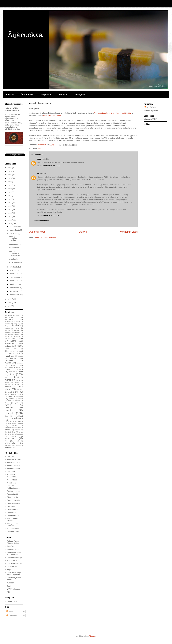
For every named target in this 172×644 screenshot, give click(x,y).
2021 (10, 185)
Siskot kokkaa (13, 509)
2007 (10, 306)
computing (17, 324)
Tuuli (9, 586)
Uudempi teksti (37, 232)
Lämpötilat (45, 95)
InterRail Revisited (14, 563)
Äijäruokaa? (27, 95)
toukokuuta (14, 281)
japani (13, 341)
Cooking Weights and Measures (14, 553)
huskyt (18, 334)
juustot (15, 349)
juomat (10, 346)
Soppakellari (12, 512)
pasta (21, 394)
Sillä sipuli (11, 506)
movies (17, 385)
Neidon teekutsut (14, 488)
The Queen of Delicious (13, 525)
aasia (18, 315)
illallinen (7, 337)
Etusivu (10, 95)
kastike (13, 358)
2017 (10, 199)
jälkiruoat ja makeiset (14, 351)
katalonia (20, 363)
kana (13, 356)
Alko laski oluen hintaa (52, 115)
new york (20, 389)
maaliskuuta (15, 288)
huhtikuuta (14, 284)
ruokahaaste (17, 418)
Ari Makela (151, 107)
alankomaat (9, 317)
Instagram (80, 95)
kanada (20, 356)
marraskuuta (15, 230)
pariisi (7, 394)
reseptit (9, 413)
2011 (10, 220)
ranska (8, 405)
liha (12, 374)
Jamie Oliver (12, 566)
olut (40, 149)
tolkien (21, 432)
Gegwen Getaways (15, 557)
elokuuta (13, 270)
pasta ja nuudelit (15, 396)
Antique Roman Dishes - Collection (14, 542)
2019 (10, 192)
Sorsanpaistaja (13, 515)
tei (38, 174)
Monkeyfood (12, 480)
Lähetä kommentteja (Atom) (45, 237)
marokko (17, 382)
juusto (20, 346)
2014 (10, 210)
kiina (19, 367)
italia (21, 339)
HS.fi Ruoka (12, 560)
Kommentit (12, 616)
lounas (18, 380)
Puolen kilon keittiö (14, 503)
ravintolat (9, 408)
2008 (10, 303)
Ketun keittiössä (13, 469)
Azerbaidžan (9, 322)
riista (6, 416)
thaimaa (13, 432)
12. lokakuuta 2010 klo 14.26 (49, 215)
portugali (17, 401)
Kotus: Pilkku (12, 601)
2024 (10, 175)
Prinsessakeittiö (13, 500)
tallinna (17, 430)
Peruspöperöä (13, 494)
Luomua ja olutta (16, 244)
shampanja (11, 423)
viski (17, 441)
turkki (9, 434)
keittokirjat (9, 367)
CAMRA (10, 546)
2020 (10, 189)
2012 (10, 216)
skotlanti (15, 426)
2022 (10, 182)
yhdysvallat (10, 443)
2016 (10, 203)
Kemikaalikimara (14, 466)
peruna (11, 399)
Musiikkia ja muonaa (12, 484)
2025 (10, 171)
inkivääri (17, 337)
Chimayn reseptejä (14, 549)
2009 (10, 299)
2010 (10, 223)
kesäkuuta (14, 277)
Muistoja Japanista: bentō (14, 239)
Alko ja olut (14, 259)
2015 (10, 206)
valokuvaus (10, 438)
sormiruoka (8, 428)
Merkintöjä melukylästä (12, 476)
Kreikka (20, 369)
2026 (10, 168)
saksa (12, 421)
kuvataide (12, 372)
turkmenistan (19, 434)
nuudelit (9, 392)
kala (21, 353)
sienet (20, 423)
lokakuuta (14, 234)
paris (14, 394)
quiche (17, 403)
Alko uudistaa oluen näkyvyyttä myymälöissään (113, 113)
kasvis (8, 363)
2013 (10, 213)
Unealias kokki (13, 532)
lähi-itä (7, 382)
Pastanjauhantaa (14, 491)
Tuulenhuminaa (13, 529)
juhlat (21, 344)
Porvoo (7, 403)
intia (6, 339)
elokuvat (15, 326)
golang (17, 330)
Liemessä (11, 472)
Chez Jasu (11, 456)
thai (6, 432)
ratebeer (10, 583)
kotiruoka (8, 369)
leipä (21, 372)
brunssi (7, 324)
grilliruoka (8, 332)
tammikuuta (15, 295)
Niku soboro (14, 248)
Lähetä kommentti (41, 221)
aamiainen (9, 315)
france (17, 328)
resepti (8, 410)
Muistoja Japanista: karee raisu (15, 253)
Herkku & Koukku (14, 460)
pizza (9, 401)
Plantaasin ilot (13, 497)
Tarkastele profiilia (151, 111)
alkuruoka (9, 319)
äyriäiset (8, 448)
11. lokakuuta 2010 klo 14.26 (49, 166)
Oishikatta (63, 95)
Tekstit (10, 611)
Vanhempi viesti (129, 232)
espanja (7, 328)
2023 (10, 178)
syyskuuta (14, 267)
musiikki (8, 387)
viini (6, 441)
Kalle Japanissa (15, 262)
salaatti (20, 421)
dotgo (7, 326)
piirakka (20, 399)
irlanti (13, 339)
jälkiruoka (12, 353)
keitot (13, 365)
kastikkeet (9, 360)
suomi (7, 430)
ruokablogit (18, 416)
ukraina (14, 436)
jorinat (8, 343)
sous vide (17, 428)
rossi (39, 159)
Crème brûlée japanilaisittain (12, 109)
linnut (7, 378)
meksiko (7, 385)
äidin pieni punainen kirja (13, 446)
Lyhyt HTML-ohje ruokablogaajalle (14, 574)
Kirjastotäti (11, 570)
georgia (7, 330)
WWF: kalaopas (13, 589)
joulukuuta (14, 226)
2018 (10, 196)
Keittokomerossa (14, 463)
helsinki (17, 332)
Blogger (92, 636)
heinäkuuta (14, 274)
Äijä (9, 592)
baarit (18, 322)
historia (8, 334)
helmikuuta (14, 291)
